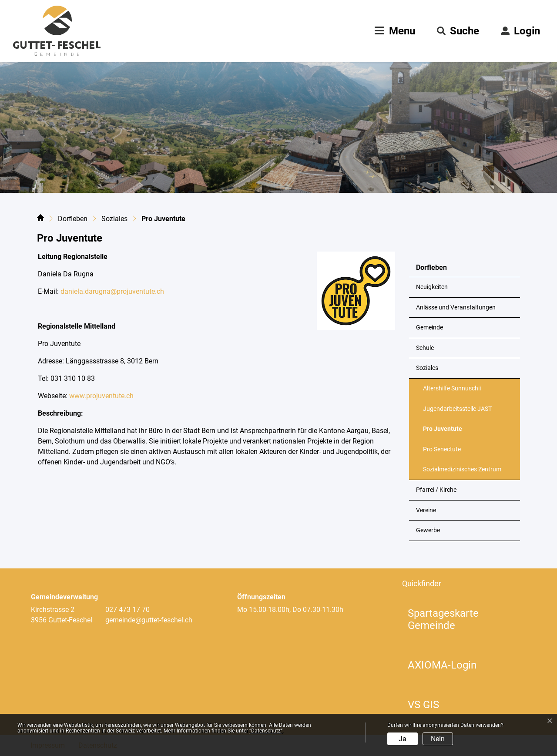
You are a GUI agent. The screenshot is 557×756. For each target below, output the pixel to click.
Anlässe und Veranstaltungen (456, 307)
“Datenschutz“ (266, 731)
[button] (458, 31)
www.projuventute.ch (101, 396)
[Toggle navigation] (394, 31)
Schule (425, 348)
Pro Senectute (442, 449)
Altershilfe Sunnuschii (452, 388)
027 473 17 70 (128, 610)
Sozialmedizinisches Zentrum (462, 469)
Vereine (426, 510)
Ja (403, 739)
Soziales (427, 368)
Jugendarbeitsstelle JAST (457, 409)
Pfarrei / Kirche (436, 490)
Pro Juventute (444, 432)
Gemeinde (429, 328)
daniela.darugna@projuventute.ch (112, 291)
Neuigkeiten (432, 287)
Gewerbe (428, 530)
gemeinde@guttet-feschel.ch (149, 620)
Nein (438, 739)
